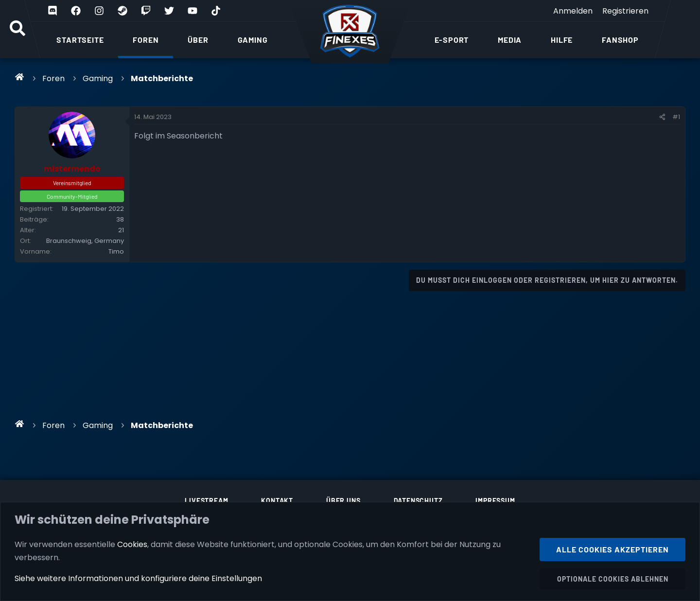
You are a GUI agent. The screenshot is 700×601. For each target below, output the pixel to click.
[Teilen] (662, 117)
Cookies (132, 544)
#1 (676, 117)
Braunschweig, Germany (85, 241)
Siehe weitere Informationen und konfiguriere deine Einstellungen (138, 578)
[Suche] (17, 29)
